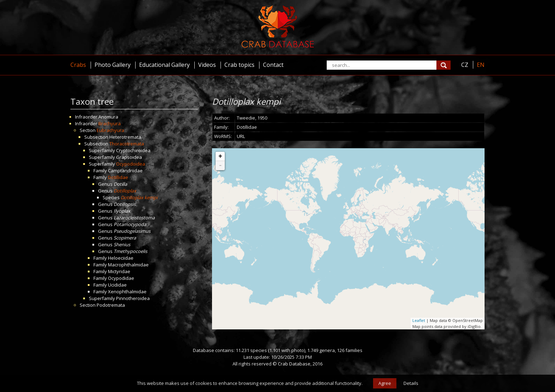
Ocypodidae (121, 278)
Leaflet (419, 320)
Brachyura (110, 123)
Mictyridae (119, 271)
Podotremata (111, 305)
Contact (273, 65)
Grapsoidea (129, 157)
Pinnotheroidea (133, 298)
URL (241, 136)
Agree (385, 383)
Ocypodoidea (131, 164)
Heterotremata (125, 137)
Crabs (78, 65)
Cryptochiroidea (133, 150)
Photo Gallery (113, 65)
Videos (207, 65)
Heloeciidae (121, 258)
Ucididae (117, 285)
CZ (465, 65)
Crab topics (239, 65)
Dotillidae (118, 177)
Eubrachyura (110, 130)
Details (411, 383)
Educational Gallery (164, 65)
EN (481, 65)
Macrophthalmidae (128, 265)
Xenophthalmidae (127, 292)
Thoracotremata (127, 144)
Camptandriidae (125, 171)
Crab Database (294, 364)
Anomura (108, 117)
